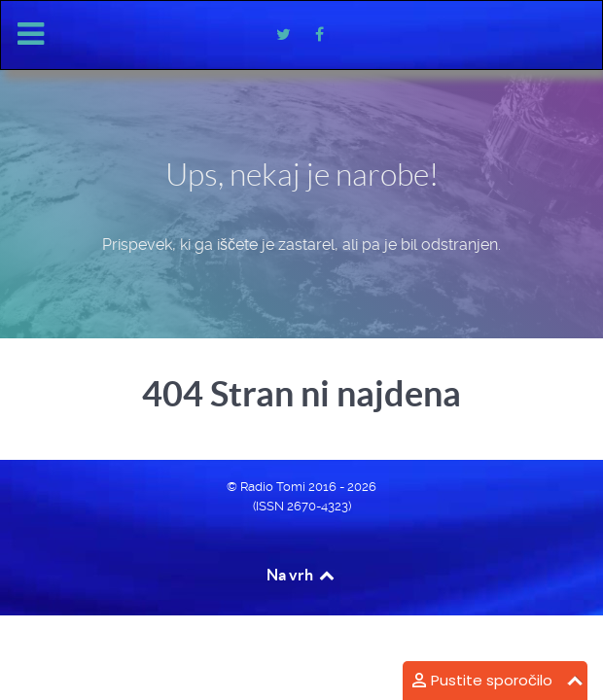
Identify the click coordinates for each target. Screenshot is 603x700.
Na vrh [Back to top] (301, 575)
